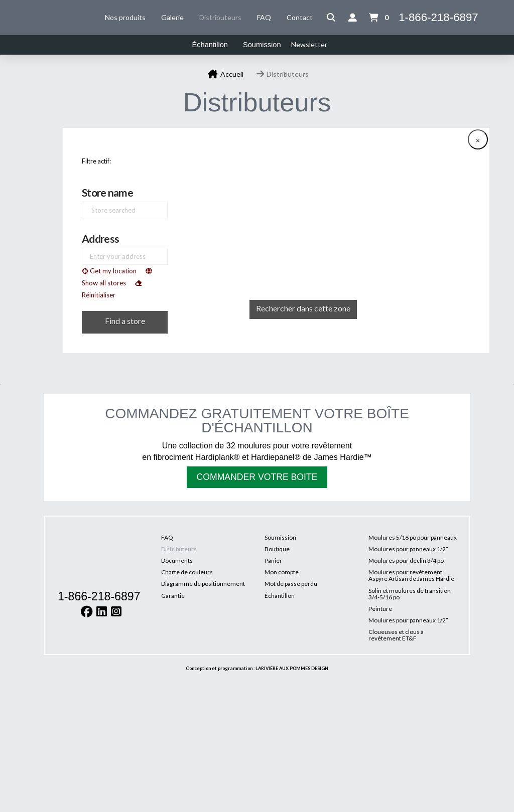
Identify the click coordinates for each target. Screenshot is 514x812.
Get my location (109, 272)
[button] (331, 18)
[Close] (478, 140)
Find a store (125, 321)
